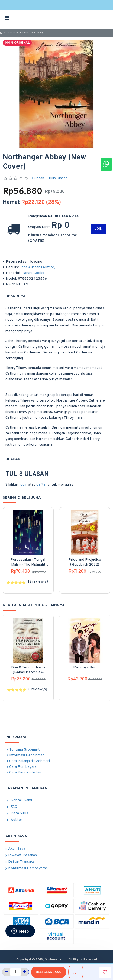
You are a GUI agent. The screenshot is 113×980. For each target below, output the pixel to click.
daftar (42, 485)
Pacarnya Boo (85, 668)
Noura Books (33, 273)
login (23, 485)
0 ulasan (37, 178)
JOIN (99, 229)
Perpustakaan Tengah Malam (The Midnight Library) (28, 562)
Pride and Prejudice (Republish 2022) (85, 562)
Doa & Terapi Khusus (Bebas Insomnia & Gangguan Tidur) (28, 670)
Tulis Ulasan (58, 178)
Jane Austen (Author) (38, 267)
